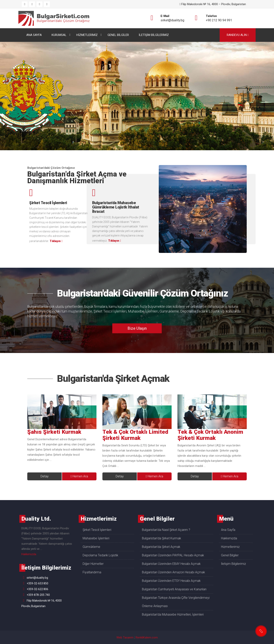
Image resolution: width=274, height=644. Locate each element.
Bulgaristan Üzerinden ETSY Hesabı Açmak (171, 581)
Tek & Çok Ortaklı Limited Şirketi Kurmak (135, 435)
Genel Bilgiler (230, 555)
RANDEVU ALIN (238, 35)
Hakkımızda (29, 554)
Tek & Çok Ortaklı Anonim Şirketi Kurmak (210, 435)
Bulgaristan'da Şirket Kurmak (162, 538)
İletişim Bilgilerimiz (233, 564)
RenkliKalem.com (147, 637)
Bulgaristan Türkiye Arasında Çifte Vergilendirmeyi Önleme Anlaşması (176, 602)
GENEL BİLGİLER (118, 35)
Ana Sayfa (228, 530)
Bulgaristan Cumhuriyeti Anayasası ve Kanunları (174, 589)
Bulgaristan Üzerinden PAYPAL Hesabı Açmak (173, 555)
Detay (45, 476)
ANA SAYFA (34, 35)
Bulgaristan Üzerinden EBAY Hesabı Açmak (171, 564)
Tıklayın (56, 241)
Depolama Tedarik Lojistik (200, 311)
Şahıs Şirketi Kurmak (54, 432)
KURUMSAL (59, 35)
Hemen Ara (79, 476)
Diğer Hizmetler (93, 564)
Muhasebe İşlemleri (143, 311)
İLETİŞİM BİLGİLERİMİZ (154, 35)
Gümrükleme (169, 311)
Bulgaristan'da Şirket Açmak (113, 379)
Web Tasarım (125, 637)
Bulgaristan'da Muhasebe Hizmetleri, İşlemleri (173, 614)
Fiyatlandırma (92, 572)
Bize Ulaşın (137, 328)
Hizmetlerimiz (230, 547)
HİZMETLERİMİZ (87, 35)
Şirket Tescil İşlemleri (110, 311)
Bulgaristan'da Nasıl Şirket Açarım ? (166, 530)
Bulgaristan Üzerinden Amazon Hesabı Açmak (173, 572)
